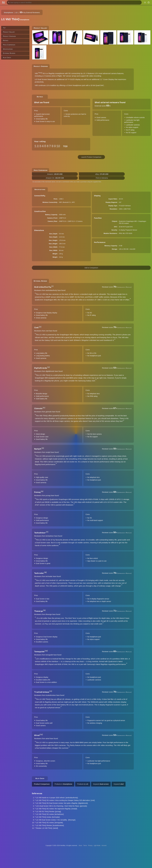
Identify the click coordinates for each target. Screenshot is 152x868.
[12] (41, 735)
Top (4, 28)
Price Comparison (9, 45)
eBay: (102, 174)
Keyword (101, 784)
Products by (83, 784)
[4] (44, 408)
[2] (40, 327)
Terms (85, 846)
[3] (48, 367)
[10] (46, 651)
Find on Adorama (102, 178)
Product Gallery (9, 32)
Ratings (6, 40)
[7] (47, 532)
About (80, 846)
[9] (44, 610)
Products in (63, 784)
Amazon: (55, 174)
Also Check (7, 58)
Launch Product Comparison (91, 157)
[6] (42, 491)
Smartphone (8, 13)
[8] (45, 572)
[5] (43, 448)
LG (16, 13)
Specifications (8, 49)
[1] (52, 286)
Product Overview (9, 36)
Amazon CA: (55, 178)
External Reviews (9, 53)
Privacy (90, 846)
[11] (51, 691)
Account (104, 846)
